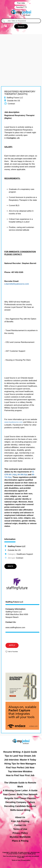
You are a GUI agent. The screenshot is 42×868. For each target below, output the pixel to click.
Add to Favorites (13, 652)
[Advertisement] (21, 55)
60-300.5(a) (23, 475)
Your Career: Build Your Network (20, 794)
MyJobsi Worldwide (20, 837)
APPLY (12, 645)
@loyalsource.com (20, 284)
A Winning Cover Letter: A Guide (20, 790)
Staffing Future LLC (14, 602)
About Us (20, 817)
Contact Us (20, 825)
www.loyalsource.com (13, 422)
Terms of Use (20, 829)
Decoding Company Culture (20, 802)
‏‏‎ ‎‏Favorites (21, 7)
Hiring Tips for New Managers (20, 764)
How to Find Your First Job (20, 775)
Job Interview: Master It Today (20, 760)
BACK (10, 566)
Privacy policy (26, 860)
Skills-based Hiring (20, 810)
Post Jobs (21, 3)
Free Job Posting (20, 821)
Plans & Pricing (20, 841)
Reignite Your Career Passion (20, 798)
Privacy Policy (20, 833)
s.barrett (8, 284)
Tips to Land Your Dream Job (20, 756)
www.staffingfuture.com (15, 628)
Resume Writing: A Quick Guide (20, 752)
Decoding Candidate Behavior (20, 806)
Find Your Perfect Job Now (20, 768)
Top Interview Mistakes (20, 771)
